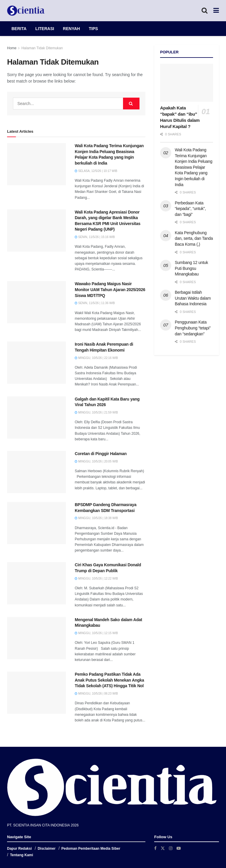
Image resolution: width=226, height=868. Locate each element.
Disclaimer (47, 849)
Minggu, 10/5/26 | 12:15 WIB (96, 633)
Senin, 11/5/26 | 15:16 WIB (95, 237)
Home (12, 48)
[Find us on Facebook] (155, 848)
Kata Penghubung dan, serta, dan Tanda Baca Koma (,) (194, 238)
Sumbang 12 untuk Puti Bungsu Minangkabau (191, 268)
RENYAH (72, 29)
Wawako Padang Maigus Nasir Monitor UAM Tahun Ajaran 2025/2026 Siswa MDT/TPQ (110, 289)
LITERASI (45, 29)
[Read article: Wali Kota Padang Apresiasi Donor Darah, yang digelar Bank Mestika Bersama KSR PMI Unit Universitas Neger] (36, 230)
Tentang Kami (21, 855)
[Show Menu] (216, 11)
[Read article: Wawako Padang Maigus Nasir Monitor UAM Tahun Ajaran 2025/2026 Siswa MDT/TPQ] (36, 302)
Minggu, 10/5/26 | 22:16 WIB (96, 358)
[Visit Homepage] (26, 11)
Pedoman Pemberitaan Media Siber (91, 849)
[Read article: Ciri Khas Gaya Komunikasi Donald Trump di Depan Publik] (36, 583)
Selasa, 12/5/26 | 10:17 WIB (96, 171)
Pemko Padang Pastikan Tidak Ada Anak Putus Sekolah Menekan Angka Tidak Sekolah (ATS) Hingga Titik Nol (109, 680)
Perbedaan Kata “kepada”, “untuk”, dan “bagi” (190, 209)
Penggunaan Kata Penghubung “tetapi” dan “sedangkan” (193, 328)
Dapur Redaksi (19, 849)
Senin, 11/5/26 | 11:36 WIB (95, 303)
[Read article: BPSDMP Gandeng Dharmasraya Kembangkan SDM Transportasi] (36, 523)
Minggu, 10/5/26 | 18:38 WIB (96, 518)
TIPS (93, 29)
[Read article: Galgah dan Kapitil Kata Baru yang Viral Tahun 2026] (36, 417)
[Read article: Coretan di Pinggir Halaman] (36, 472)
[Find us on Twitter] (163, 848)
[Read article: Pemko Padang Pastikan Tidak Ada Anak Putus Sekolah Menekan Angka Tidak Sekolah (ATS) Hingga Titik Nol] (36, 693)
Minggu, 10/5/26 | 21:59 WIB (96, 412)
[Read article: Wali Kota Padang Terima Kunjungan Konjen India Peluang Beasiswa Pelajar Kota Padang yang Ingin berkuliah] (36, 164)
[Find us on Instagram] (171, 848)
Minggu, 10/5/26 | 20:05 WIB (96, 461)
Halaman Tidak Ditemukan (42, 48)
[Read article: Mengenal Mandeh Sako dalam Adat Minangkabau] (36, 638)
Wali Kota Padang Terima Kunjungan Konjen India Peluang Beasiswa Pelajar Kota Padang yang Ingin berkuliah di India (194, 167)
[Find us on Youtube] (179, 848)
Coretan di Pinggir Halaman (101, 454)
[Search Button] (205, 11)
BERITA (19, 29)
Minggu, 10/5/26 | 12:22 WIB (96, 579)
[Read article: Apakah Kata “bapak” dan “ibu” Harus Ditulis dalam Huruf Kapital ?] (187, 83)
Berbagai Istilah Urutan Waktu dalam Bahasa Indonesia (193, 298)
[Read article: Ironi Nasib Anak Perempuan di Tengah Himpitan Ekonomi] (36, 363)
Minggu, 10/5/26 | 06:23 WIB (96, 694)
